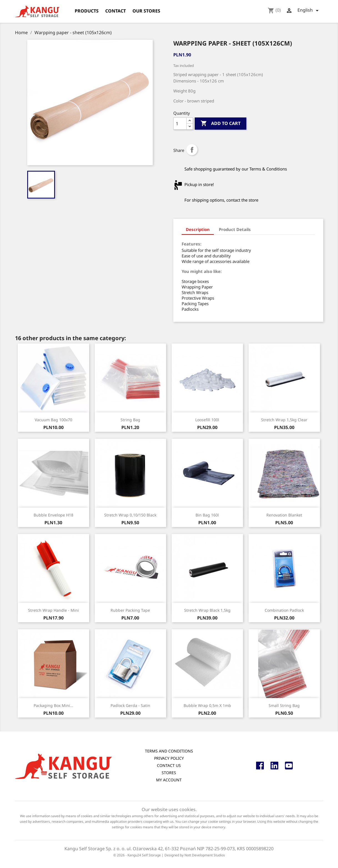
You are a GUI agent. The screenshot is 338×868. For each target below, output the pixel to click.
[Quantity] (180, 124)
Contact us (169, 765)
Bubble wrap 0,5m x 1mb (207, 705)
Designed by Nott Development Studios (195, 855)
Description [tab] (198, 229)
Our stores (146, 11)
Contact (116, 11)
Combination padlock (284, 610)
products (87, 11)
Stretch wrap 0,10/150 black (130, 515)
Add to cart (221, 124)
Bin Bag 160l (207, 515)
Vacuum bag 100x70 (53, 420)
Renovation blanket (284, 515)
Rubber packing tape (130, 610)
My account (169, 780)
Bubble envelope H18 (53, 515)
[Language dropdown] (309, 11)
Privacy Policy (169, 758)
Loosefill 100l (207, 420)
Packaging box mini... (53, 705)
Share (192, 150)
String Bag (130, 420)
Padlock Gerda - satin (130, 705)
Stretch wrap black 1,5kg (207, 610)
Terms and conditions (169, 751)
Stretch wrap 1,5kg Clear (284, 420)
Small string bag (284, 705)
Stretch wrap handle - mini (53, 610)
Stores (169, 773)
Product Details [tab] (235, 229)
